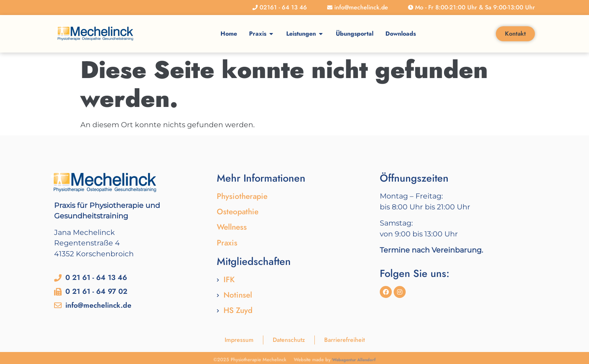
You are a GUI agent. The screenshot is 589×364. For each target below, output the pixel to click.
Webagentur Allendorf (354, 361)
